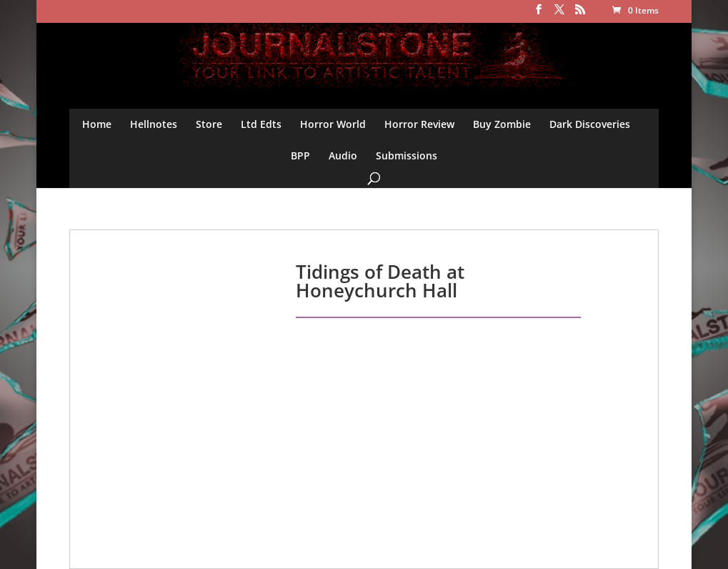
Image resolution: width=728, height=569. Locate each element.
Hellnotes (154, 124)
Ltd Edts (261, 124)
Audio (343, 155)
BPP (300, 155)
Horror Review (419, 124)
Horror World (333, 124)
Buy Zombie (502, 124)
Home (97, 124)
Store (209, 124)
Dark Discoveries (590, 124)
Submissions (407, 155)
